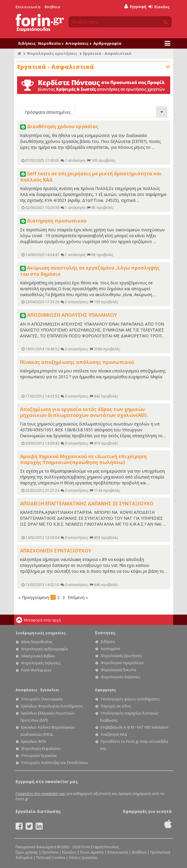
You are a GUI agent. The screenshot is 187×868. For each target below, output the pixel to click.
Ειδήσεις (27, 43)
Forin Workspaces (36, 670)
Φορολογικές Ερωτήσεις (121, 656)
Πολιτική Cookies (51, 858)
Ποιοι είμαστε (92, 852)
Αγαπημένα (110, 649)
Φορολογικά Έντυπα (118, 670)
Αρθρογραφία (107, 43)
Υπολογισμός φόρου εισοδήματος (130, 699)
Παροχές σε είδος (116, 706)
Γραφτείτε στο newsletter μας (41, 794)
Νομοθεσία (51, 43)
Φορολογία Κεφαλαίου (41, 749)
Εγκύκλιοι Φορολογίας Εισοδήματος (52, 706)
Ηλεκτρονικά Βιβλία (38, 656)
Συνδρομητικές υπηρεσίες (41, 633)
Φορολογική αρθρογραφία (44, 649)
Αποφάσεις (78, 43)
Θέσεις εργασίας (83, 858)
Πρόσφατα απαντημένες (48, 112)
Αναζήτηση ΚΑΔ (114, 734)
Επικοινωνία (28, 7)
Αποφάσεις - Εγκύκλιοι (37, 690)
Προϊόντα (50, 852)
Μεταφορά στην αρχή (42, 620)
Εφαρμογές (106, 690)
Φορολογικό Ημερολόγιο (122, 663)
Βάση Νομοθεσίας (37, 642)
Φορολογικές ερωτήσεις (52, 53)
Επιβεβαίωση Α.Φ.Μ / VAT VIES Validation (135, 727)
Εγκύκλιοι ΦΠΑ (34, 741)
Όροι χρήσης (27, 852)
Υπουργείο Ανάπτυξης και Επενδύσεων (55, 763)
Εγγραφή (135, 7)
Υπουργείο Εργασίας (39, 756)
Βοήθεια (53, 7)
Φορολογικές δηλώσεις (41, 663)
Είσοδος (159, 7)
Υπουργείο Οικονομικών (42, 699)
